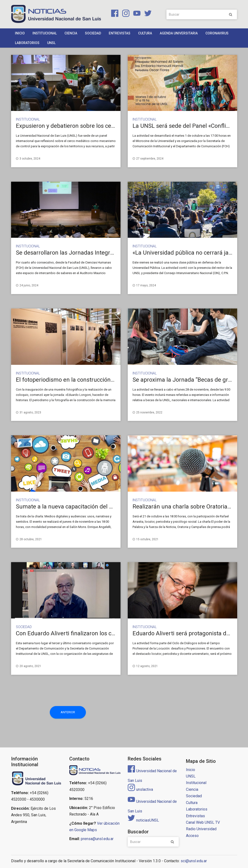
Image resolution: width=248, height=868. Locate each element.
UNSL (51, 43)
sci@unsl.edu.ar (194, 861)
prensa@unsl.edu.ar (97, 839)
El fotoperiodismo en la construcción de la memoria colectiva (95, 380)
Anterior (68, 712)
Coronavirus (217, 33)
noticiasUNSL (143, 820)
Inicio (20, 33)
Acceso (192, 836)
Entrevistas (120, 33)
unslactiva (140, 789)
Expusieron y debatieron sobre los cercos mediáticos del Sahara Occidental (113, 126)
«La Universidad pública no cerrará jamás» (188, 253)
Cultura (145, 33)
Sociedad (93, 33)
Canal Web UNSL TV (203, 822)
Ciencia (71, 33)
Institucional (45, 33)
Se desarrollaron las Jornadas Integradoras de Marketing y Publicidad (106, 253)
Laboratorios (27, 43)
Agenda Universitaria (179, 33)
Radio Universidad (201, 829)
